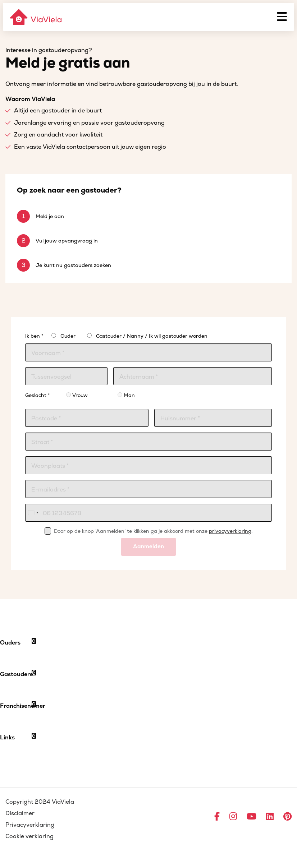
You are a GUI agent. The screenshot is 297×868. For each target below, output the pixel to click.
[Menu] (282, 17)
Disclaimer (20, 813)
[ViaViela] (36, 17)
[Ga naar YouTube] (252, 817)
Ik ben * (34, 336)
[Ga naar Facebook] (217, 817)
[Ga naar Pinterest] (287, 817)
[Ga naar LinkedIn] (270, 817)
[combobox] (33, 513)
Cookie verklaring (29, 836)
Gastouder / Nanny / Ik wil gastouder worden (152, 336)
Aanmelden (148, 547)
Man (126, 395)
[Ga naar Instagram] (233, 817)
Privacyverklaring (30, 825)
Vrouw (77, 395)
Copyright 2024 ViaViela (40, 802)
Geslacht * (37, 395)
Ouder (68, 336)
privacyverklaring (230, 531)
